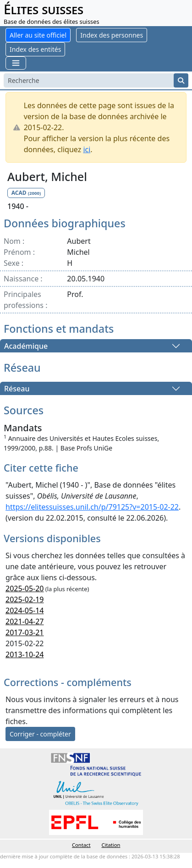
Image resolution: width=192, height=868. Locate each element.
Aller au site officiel (38, 35)
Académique (26, 346)
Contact (81, 845)
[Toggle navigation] (16, 63)
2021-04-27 (25, 621)
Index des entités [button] (35, 49)
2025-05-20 (25, 588)
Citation (111, 845)
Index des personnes (112, 35)
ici (87, 149)
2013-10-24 (25, 654)
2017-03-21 (25, 632)
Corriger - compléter (40, 734)
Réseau (17, 389)
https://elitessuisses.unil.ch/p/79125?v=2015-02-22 (92, 507)
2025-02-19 (25, 599)
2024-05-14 (25, 610)
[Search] (89, 80)
